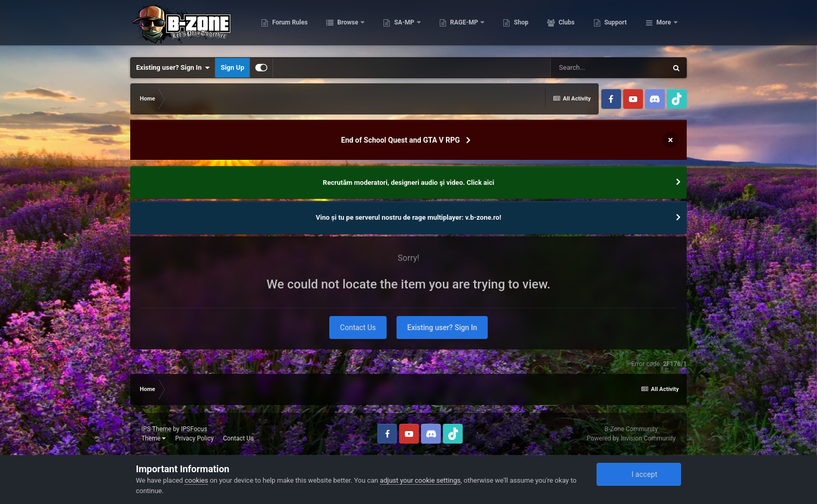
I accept (639, 474)
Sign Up (232, 67)
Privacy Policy (194, 438)
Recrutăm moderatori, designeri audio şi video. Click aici (409, 182)
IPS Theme (156, 429)
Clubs (618, 26)
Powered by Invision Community (631, 438)
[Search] (609, 68)
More (664, 26)
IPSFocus (194, 429)
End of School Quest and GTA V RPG (401, 140)
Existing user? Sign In (173, 68)
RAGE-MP (516, 26)
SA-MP (456, 26)
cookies (196, 480)
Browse (400, 26)
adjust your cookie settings (420, 480)
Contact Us (358, 327)
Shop (573, 26)
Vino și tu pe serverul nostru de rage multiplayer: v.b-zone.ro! (408, 217)
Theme (153, 438)
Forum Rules (342, 26)
